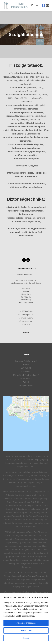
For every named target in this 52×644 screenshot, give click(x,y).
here (27, 572)
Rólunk (26, 382)
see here (16, 572)
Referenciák (26, 379)
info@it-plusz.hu (26, 315)
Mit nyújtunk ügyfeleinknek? (26, 375)
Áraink (26, 365)
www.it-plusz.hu (26, 318)
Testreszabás (26, 630)
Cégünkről (26, 368)
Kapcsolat (26, 372)
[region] (26, 618)
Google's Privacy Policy (30, 576)
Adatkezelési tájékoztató (26, 361)
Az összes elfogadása (26, 623)
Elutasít (26, 638)
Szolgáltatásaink (26, 386)
